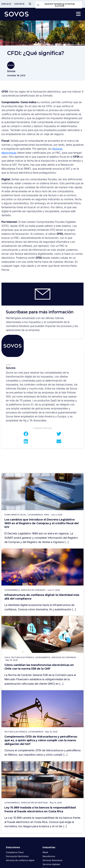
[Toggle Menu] (30, 4)
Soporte (19, 4)
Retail (45, 852)
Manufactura (49, 856)
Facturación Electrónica (17, 856)
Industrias (49, 847)
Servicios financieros (52, 860)
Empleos (6, 4)
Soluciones (13, 847)
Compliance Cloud (15, 852)
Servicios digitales (51, 864)
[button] (26, 434)
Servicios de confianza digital (20, 860)
